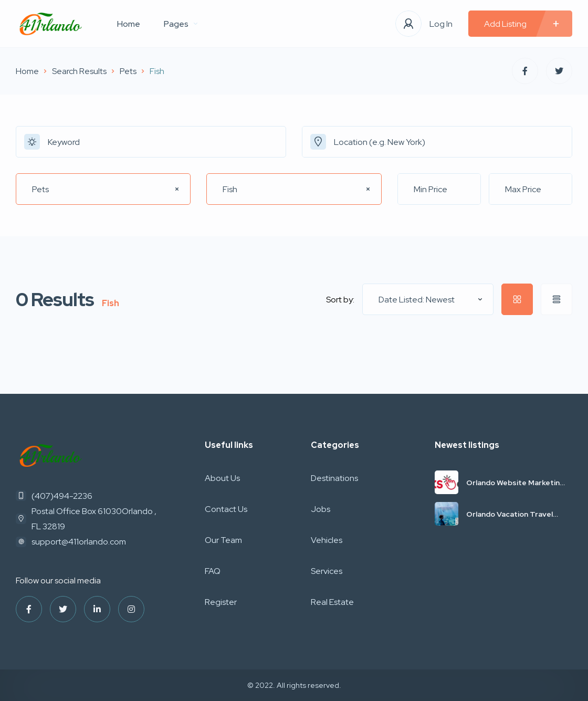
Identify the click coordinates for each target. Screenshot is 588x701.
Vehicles (327, 540)
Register (221, 602)
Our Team (223, 540)
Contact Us (226, 509)
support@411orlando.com (79, 542)
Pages (181, 24)
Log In (441, 24)
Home (129, 24)
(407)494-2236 (62, 496)
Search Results (79, 71)
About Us (222, 478)
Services (327, 571)
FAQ (213, 571)
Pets (128, 71)
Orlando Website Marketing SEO (515, 483)
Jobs (321, 509)
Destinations (334, 478)
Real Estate (332, 602)
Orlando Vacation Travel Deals (510, 514)
